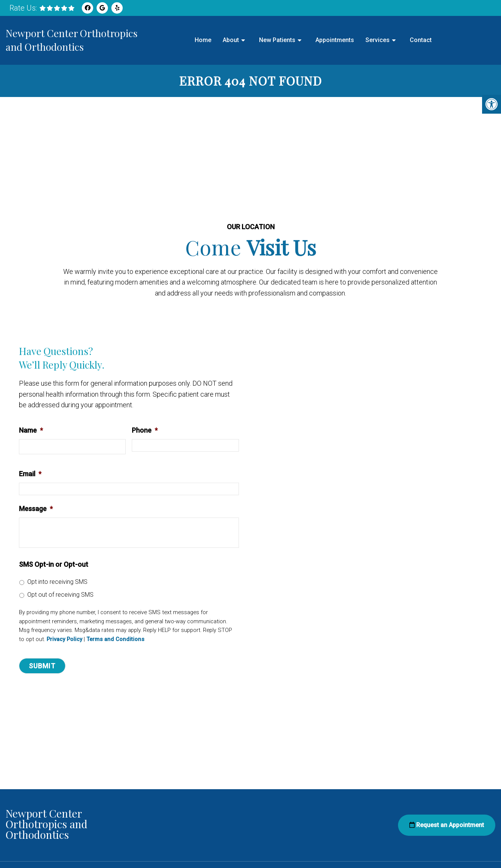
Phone (145, 430)
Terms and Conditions (115, 639)
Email (30, 474)
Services (378, 40)
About (231, 40)
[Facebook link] (87, 8)
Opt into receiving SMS (57, 582)
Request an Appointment (447, 825)
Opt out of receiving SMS (60, 595)
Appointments (335, 40)
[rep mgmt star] (57, 8)
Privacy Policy (64, 639)
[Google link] (102, 8)
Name (31, 430)
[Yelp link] (117, 8)
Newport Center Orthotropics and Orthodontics (72, 40)
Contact (421, 40)
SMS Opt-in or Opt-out (54, 564)
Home (203, 40)
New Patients (277, 40)
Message (36, 509)
